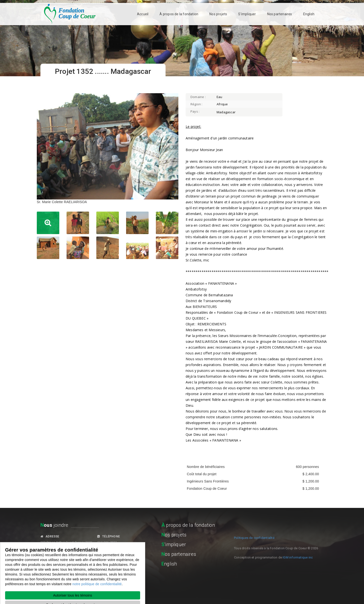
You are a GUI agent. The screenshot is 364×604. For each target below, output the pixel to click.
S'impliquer (247, 14)
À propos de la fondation (179, 14)
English (309, 14)
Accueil (143, 14)
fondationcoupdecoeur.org (117, 561)
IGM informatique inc (298, 557)
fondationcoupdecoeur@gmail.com (66, 563)
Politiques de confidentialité (254, 538)
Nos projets (218, 14)
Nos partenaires (280, 14)
